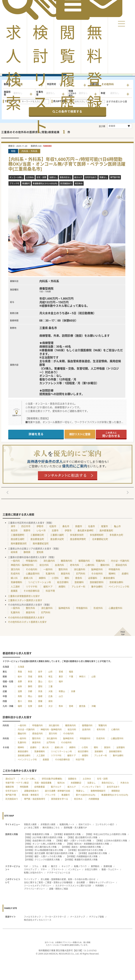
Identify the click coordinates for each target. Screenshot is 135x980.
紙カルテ (72, 787)
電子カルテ (56, 787)
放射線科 (79, 582)
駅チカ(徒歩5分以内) (86, 795)
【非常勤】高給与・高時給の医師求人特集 (81, 847)
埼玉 (50, 677)
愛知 (40, 686)
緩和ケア (48, 587)
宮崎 (71, 706)
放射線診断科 (97, 582)
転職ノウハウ (80, 866)
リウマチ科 (32, 587)
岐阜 (20, 686)
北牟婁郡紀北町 (100, 539)
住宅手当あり (12, 791)
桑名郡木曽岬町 (86, 530)
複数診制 (10, 787)
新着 (45, 866)
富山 (40, 682)
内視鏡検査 (94, 799)
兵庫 (73, 691)
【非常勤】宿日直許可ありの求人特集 (85, 850)
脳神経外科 (97, 569)
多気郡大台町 (116, 535)
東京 (61, 677)
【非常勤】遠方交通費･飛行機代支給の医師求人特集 (49, 853)
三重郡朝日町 (37, 535)
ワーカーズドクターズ (55, 917)
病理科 (62, 587)
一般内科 (15, 561)
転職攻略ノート (67, 824)
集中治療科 (97, 587)
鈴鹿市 (79, 526)
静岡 (30, 686)
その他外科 (97, 574)
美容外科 (65, 574)
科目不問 (50, 591)
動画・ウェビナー (110, 869)
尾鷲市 (105, 526)
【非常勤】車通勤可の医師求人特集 (81, 860)
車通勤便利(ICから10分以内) (115, 795)
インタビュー (74, 869)
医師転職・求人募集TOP (75, 828)
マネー (44, 869)
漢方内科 (15, 569)
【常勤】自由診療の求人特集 (38, 841)
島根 (40, 696)
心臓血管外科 (33, 574)
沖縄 (94, 706)
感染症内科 (121, 565)
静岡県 (27, 552)
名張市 (91, 526)
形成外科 (15, 574)
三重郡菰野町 (18, 535)
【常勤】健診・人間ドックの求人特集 (73, 841)
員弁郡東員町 (106, 530)
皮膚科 (125, 574)
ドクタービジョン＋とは (59, 873)
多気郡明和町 (97, 535)
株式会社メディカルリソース (38, 920)
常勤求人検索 (30, 824)
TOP (26, 866)
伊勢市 (40, 526)
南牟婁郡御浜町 (19, 543)
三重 (50, 686)
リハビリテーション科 (40, 582)
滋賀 (20, 691)
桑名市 (66, 526)
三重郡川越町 (57, 535)
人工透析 (15, 587)
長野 (20, 682)
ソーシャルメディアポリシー (38, 886)
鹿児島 (82, 706)
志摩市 (55, 530)
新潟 (30, 682)
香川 (20, 701)
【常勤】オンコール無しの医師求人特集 (43, 844)
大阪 (50, 691)
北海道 (21, 667)
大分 (50, 706)
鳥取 (20, 696)
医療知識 (108, 866)
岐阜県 (14, 552)
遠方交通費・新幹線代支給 (57, 791)
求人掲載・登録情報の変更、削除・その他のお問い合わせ (68, 879)
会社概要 (81, 883)
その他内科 (32, 569)
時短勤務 (24, 787)
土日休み (87, 779)
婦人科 (14, 578)
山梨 (94, 677)
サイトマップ (30, 879)
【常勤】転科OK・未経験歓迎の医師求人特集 (87, 844)
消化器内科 (49, 561)
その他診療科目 (32, 591)
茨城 (30, 677)
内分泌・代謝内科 (120, 561)
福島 (71, 672)
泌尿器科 (93, 578)
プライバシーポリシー (34, 889)
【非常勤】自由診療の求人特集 (92, 853)
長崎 (40, 706)
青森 (20, 672)
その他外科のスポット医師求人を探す (27, 622)
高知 (50, 701)
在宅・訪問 (102, 779)
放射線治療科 (116, 582)
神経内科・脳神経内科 (22, 565)
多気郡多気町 (77, 535)
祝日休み (78, 799)
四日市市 (26, 526)
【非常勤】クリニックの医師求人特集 (42, 860)
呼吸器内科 (32, 561)
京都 (30, 691)
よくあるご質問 (31, 828)
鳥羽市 (14, 530)
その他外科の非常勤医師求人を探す (26, 617)
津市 (13, 526)
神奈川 (82, 677)
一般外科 (48, 569)
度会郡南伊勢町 (78, 539)
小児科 (55, 578)
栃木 (20, 677)
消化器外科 (80, 569)
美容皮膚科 (109, 578)
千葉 (71, 677)
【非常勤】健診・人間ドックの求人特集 (43, 856)
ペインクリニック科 (119, 587)
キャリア (66, 866)
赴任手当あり (113, 787)
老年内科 (75, 565)
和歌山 (62, 691)
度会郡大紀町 (57, 539)
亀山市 (117, 526)
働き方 (54, 866)
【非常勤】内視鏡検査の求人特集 (82, 856)
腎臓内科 (100, 561)
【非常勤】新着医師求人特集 (67, 834)
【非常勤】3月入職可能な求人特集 (40, 847)
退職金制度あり (31, 791)
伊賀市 (68, 530)
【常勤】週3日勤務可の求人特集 (82, 838)
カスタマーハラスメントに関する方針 (73, 886)
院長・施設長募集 (43, 783)
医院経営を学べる (60, 799)
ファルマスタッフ (32, 917)
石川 (50, 682)
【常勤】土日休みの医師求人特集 (111, 841)
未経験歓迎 (76, 783)
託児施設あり (12, 799)
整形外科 (63, 569)
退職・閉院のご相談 (59, 889)
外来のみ (125, 783)
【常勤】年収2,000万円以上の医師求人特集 (106, 834)
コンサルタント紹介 (105, 824)
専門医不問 (11, 795)
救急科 (79, 578)
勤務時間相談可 (98, 791)
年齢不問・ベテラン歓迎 (17, 783)
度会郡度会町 (37, 539)
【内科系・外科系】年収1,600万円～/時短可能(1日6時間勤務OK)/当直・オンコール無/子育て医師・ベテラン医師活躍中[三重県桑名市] (67, 164)
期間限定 (116, 791)
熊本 (61, 706)
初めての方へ (85, 824)
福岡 (20, 706)
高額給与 (72, 779)
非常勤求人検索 (48, 824)
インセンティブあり (91, 787)
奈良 (40, 691)
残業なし (80, 791)
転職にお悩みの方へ (33, 873)
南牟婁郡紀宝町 (41, 543)
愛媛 (40, 701)
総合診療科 (63, 582)
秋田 (30, 672)
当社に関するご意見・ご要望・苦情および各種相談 (48, 883)
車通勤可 (66, 795)
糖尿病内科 (67, 561)
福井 (61, 682)
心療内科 (90, 565)
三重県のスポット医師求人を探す (25, 600)
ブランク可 (50, 795)
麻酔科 (42, 578)
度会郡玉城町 (18, 539)
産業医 (14, 591)
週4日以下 (10, 779)
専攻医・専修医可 (30, 795)
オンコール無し (28, 779)
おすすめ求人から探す (117, 102)
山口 (61, 696)
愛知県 (40, 552)
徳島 (30, 701)
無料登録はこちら (51, 828)
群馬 (40, 677)
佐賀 (30, 706)
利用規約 (100, 886)
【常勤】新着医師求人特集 (37, 834)
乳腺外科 (50, 574)
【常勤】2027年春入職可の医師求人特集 (43, 838)
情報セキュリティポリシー (102, 883)
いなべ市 (41, 530)
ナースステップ (78, 917)
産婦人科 (28, 578)
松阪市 (53, 526)
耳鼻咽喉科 (16, 582)
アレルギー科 (78, 587)
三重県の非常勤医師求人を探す (24, 596)
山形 (50, 672)
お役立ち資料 (91, 869)
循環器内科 (84, 561)
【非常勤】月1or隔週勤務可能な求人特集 (44, 850)
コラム (35, 866)
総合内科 (44, 565)
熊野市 (27, 530)
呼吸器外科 (114, 569)
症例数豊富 (40, 787)
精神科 (112, 574)
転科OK (61, 783)
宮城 (61, 672)
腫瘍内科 (105, 565)
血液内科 (59, 565)
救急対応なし (108, 783)
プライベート (57, 869)
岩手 (40, 672)
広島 (50, 696)
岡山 (30, 696)
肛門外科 (81, 574)
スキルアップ (30, 869)
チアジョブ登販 (97, 917)
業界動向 (95, 866)
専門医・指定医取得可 (35, 799)
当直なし (91, 783)
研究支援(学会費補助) (52, 779)
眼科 (67, 578)
